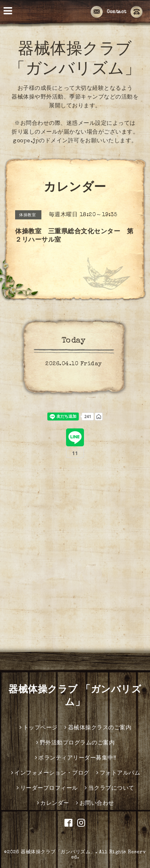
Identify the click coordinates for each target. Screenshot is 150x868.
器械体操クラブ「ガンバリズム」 (58, 852)
